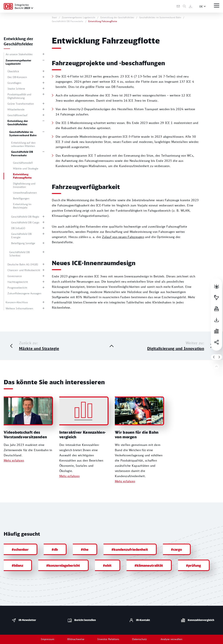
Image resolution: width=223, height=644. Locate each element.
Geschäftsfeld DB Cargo (25, 222)
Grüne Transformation (21, 104)
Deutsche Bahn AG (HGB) (23, 264)
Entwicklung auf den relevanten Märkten (23, 144)
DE (201, 6)
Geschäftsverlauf (17, 115)
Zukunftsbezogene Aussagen (24, 293)
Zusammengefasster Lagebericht (18, 62)
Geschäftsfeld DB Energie (21, 236)
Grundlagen (14, 83)
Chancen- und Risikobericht (24, 270)
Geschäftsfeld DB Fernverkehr (22, 153)
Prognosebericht (17, 288)
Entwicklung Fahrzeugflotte (22, 176)
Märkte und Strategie (26, 168)
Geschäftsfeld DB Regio (25, 217)
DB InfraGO (18, 228)
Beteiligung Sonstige (23, 243)
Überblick (13, 71)
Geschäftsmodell (23, 163)
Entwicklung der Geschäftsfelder (18, 123)
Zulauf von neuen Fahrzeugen (123, 237)
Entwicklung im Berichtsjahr (22, 206)
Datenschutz (139, 639)
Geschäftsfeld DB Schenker (20, 254)
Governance (15, 276)
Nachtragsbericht (18, 282)
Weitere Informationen (19, 308)
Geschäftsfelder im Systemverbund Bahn (23, 134)
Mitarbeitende (16, 109)
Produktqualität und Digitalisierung (19, 96)
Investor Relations (108, 639)
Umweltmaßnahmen (25, 193)
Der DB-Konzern (17, 77)
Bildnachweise (76, 639)
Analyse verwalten (171, 639)
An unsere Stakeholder (19, 54)
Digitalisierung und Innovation (24, 185)
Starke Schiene (16, 89)
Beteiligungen (21, 198)
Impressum (48, 639)
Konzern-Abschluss (17, 302)
